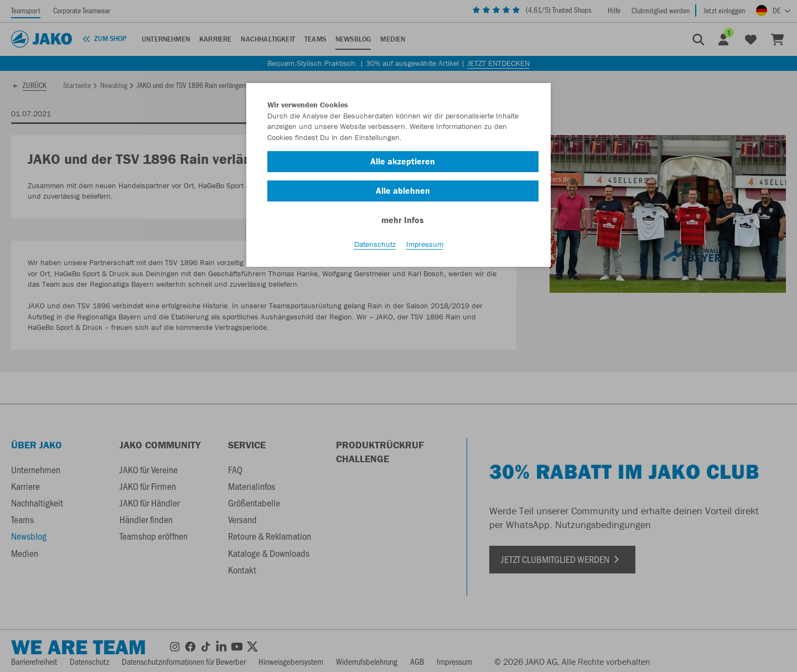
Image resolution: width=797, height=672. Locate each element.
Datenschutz (375, 244)
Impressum (425, 244)
